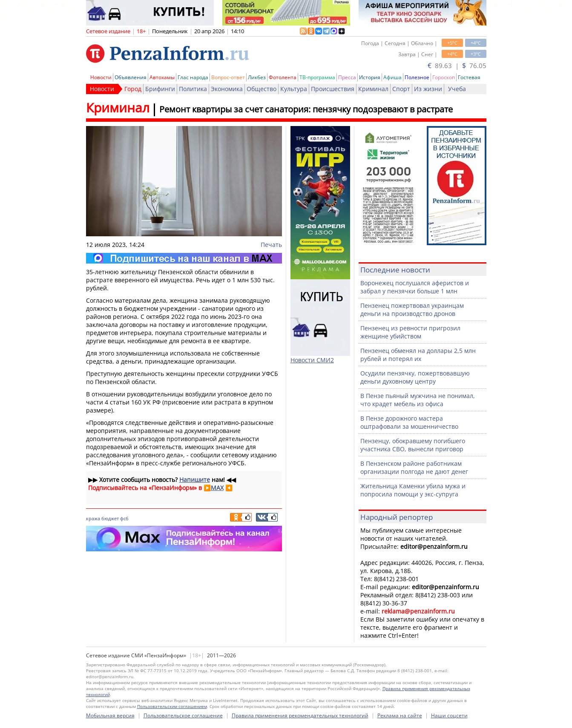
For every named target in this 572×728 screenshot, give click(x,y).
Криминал (373, 89)
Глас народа (193, 77)
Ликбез (257, 77)
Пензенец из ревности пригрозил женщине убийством (410, 332)
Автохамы (162, 77)
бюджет (110, 518)
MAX (217, 488)
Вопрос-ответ (228, 77)
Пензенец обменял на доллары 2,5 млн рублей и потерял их (418, 355)
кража (93, 518)
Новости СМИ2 (312, 360)
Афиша (392, 77)
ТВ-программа (317, 77)
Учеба (457, 89)
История (370, 77)
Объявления (131, 77)
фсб (124, 518)
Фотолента (283, 77)
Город (133, 89)
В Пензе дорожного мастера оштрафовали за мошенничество (409, 422)
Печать (271, 245)
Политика (193, 89)
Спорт (401, 89)
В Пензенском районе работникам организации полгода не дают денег (414, 467)
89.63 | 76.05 (457, 66)
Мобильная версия (110, 715)
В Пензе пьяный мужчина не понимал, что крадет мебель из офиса (418, 400)
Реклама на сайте (400, 715)
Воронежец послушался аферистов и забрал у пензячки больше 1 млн (415, 287)
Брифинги (160, 89)
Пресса (347, 77)
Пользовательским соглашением (172, 706)
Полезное (417, 77)
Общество (262, 89)
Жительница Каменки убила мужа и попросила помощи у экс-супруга (413, 490)
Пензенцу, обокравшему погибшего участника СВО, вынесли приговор (413, 445)
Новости (101, 77)
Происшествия (333, 89)
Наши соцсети (449, 715)
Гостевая (469, 77)
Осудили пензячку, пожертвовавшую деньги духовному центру (415, 377)
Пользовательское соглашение (183, 715)
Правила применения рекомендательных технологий (300, 715)
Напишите (195, 480)
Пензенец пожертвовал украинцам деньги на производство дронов (412, 310)
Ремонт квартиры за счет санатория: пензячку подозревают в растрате (306, 109)
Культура (294, 89)
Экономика (227, 89)
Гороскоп (444, 77)
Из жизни (428, 89)
